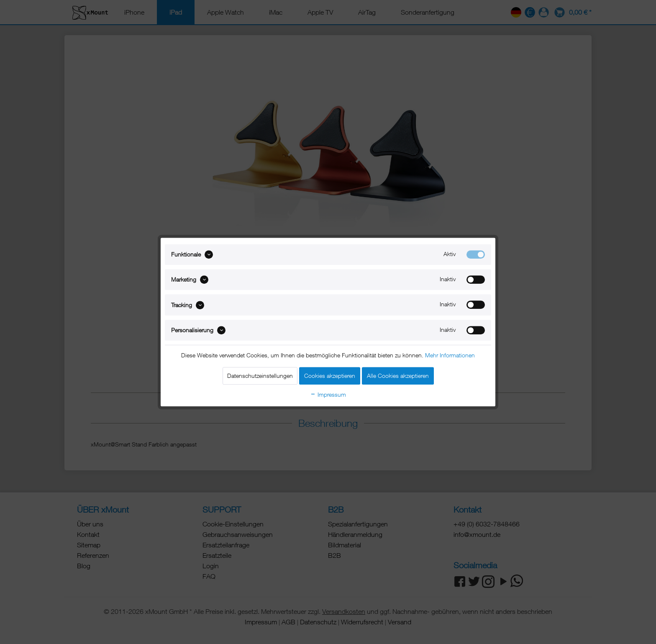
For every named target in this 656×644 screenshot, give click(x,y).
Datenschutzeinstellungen (260, 376)
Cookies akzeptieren (330, 376)
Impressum (328, 394)
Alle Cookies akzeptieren (398, 376)
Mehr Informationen (450, 355)
